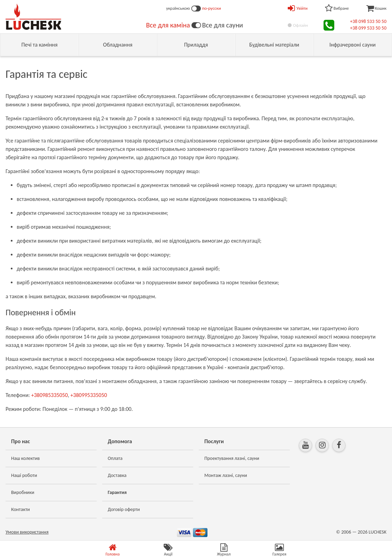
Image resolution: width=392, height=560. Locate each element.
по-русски (212, 8)
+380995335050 (89, 395)
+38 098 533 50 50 (368, 21)
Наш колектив (26, 458)
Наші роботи (24, 475)
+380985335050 (50, 395)
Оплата (115, 458)
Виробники (23, 492)
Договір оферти (124, 509)
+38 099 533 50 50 (368, 28)
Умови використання (27, 532)
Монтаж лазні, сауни (226, 475)
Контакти (21, 509)
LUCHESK (378, 532)
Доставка (117, 475)
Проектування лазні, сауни (232, 458)
